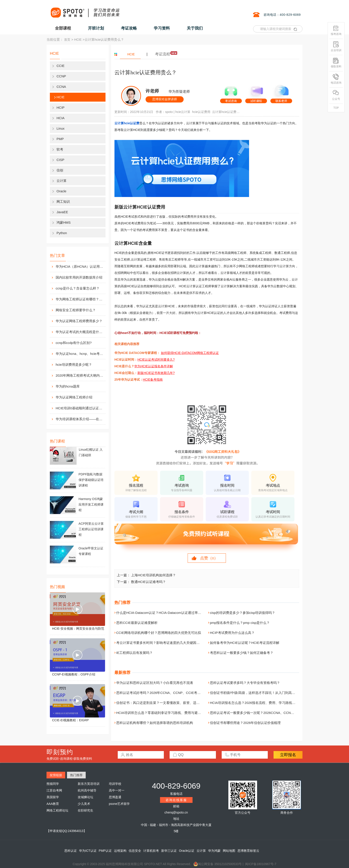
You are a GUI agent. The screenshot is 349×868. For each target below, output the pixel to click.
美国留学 (53, 797)
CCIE (61, 66)
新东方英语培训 (89, 784)
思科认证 (71, 851)
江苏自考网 (54, 790)
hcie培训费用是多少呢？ (74, 365)
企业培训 (336, 47)
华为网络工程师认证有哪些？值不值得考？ (80, 299)
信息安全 (135, 851)
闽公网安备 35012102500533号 (218, 864)
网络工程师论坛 (57, 810)
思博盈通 (115, 797)
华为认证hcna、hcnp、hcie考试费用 (80, 354)
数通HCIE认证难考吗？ (148, 582)
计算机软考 (151, 851)
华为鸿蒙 (214, 851)
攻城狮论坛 (85, 797)
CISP (60, 160)
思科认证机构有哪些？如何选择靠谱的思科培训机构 (155, 723)
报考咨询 (336, 30)
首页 (67, 40)
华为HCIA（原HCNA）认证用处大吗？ (80, 266)
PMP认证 (105, 851)
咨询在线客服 (176, 800)
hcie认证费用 (201, 112)
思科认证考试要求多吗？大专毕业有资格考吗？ (245, 683)
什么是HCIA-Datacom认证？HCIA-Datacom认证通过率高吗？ (162, 613)
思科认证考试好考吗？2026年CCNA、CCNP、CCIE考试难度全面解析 (168, 693)
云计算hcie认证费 (127, 123)
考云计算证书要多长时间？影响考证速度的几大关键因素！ (160, 643)
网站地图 (229, 851)
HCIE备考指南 (153, 380)
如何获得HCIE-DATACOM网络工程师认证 (190, 353)
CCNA (61, 87)
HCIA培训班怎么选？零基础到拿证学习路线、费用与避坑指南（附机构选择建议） (177, 713)
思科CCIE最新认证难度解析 (137, 623)
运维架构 (120, 851)
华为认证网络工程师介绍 (74, 397)
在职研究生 (85, 810)
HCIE (78, 40)
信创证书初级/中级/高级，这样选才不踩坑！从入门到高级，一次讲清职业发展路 (269, 693)
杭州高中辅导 (87, 790)
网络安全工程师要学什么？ (76, 310)
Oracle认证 (187, 851)
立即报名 (288, 755)
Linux (61, 128)
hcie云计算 (183, 112)
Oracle (61, 191)
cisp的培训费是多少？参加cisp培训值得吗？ (242, 613)
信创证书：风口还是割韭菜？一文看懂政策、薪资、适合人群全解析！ (168, 703)
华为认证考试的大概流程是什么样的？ (80, 332)
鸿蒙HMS (64, 222)
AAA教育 (53, 804)
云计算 (62, 181)
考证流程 (162, 54)
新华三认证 (169, 851)
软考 (60, 149)
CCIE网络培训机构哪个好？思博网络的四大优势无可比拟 (159, 633)
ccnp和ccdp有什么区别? (74, 343)
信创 (60, 170)
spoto (169, 112)
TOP (336, 108)
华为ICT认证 (88, 851)
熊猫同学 (53, 784)
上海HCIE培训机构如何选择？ (153, 575)
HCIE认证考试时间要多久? (156, 360)
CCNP (61, 76)
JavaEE (62, 212)
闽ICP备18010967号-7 (261, 864)
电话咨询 (336, 79)
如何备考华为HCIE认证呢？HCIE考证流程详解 (245, 643)
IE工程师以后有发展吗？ (134, 653)
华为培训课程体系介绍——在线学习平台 (80, 419)
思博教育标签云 (248, 851)
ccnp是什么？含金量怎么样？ (78, 288)
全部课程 (63, 28)
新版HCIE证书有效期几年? (156, 373)
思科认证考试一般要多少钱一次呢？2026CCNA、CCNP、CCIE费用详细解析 (267, 713)
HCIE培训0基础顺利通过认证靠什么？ (80, 408)
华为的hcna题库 (68, 386)
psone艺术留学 (119, 804)
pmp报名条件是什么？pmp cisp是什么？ (240, 623)
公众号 (336, 95)
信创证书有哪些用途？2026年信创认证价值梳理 (245, 723)
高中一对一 (117, 790)
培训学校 (115, 784)
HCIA (61, 118)
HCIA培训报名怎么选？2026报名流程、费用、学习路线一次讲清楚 (259, 703)
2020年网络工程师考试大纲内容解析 (80, 375)
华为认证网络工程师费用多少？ (79, 321)
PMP (60, 139)
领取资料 (336, 63)
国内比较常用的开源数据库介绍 (79, 277)
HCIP (61, 107)
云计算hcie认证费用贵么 (227, 112)
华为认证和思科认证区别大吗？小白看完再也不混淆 (155, 683)
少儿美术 (84, 804)
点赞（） (209, 558)
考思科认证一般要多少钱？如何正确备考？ (242, 653)
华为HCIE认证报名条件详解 (153, 366)
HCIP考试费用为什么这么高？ (232, 633)
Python (62, 233)
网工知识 (63, 202)
